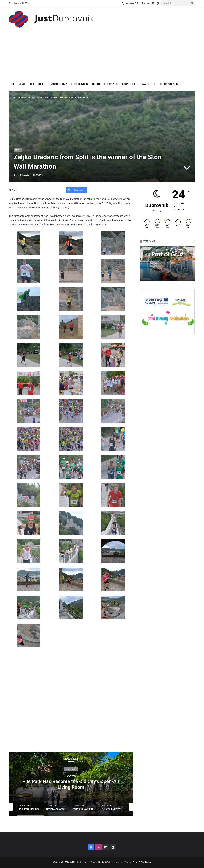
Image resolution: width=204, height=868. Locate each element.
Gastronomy (58, 84)
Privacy (128, 862)
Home (18, 98)
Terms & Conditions (142, 862)
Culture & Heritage (105, 84)
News (22, 84)
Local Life (129, 84)
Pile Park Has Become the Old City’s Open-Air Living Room (71, 784)
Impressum (118, 862)
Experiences (80, 84)
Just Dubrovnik (22, 175)
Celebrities (38, 84)
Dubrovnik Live (170, 84)
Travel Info (148, 84)
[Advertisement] (102, 58)
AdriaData (106, 862)
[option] (71, 784)
